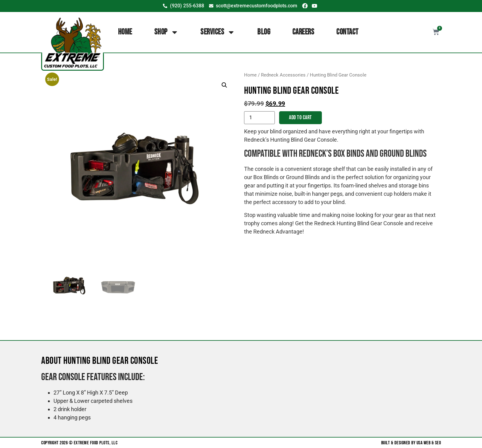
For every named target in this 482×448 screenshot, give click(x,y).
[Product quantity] (259, 118)
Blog (264, 32)
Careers (303, 32)
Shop (166, 32)
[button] (224, 85)
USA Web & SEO (429, 443)
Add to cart (300, 118)
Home (125, 32)
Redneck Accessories (283, 75)
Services (218, 32)
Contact (347, 32)
